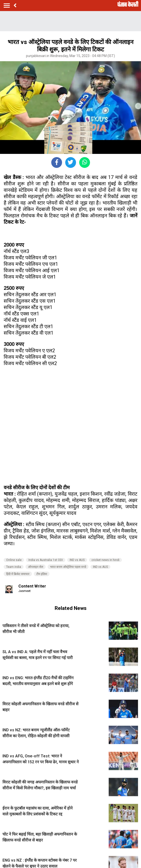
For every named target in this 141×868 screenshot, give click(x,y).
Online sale (14, 560)
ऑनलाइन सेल (36, 567)
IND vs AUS (77, 560)
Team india (14, 567)
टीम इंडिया (42, 574)
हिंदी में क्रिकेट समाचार (18, 574)
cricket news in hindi (105, 560)
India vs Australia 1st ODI (46, 560)
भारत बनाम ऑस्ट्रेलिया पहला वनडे (68, 567)
